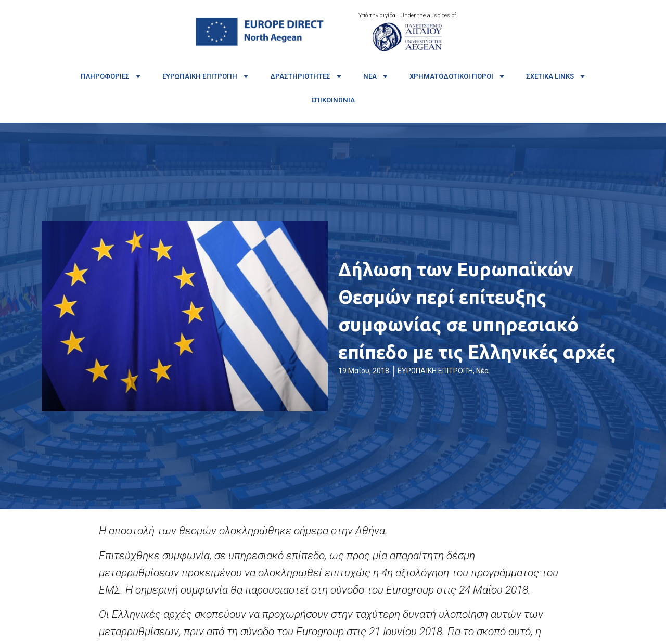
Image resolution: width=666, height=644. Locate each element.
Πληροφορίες (111, 76)
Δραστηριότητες (306, 76)
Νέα (376, 76)
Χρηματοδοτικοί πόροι (457, 76)
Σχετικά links (556, 76)
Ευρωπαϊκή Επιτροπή (206, 76)
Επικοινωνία (333, 100)
